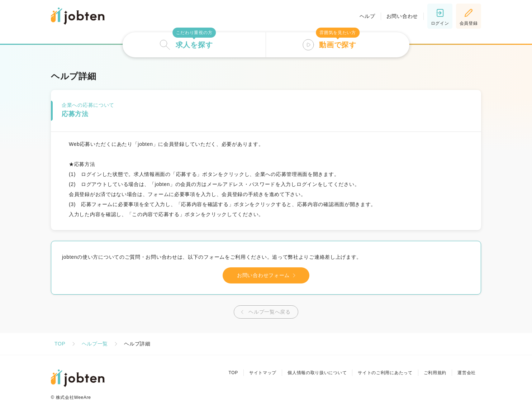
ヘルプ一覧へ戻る (264, 312)
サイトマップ (263, 373)
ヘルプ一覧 (95, 344)
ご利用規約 (435, 373)
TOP (60, 344)
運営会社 (467, 373)
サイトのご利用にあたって (385, 373)
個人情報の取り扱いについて (317, 373)
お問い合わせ (402, 16)
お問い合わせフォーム (268, 275)
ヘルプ (367, 16)
